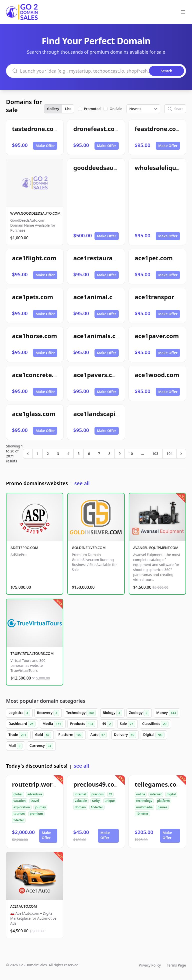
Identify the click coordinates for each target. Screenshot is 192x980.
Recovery (48, 713)
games (162, 807)
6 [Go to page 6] (89, 454)
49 (108, 724)
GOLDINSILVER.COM (89, 548)
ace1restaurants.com (105, 258)
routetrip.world (35, 784)
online (141, 794)
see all (82, 483)
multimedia (144, 807)
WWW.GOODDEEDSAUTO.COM (35, 213)
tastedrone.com (36, 129)
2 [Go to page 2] (48, 454)
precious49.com (97, 784)
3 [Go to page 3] (58, 454)
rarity (96, 801)
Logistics (19, 713)
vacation (20, 801)
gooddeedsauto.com (104, 168)
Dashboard (22, 724)
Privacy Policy (150, 965)
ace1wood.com (157, 375)
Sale (127, 724)
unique (110, 801)
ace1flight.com (34, 258)
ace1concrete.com (39, 375)
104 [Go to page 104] (169, 454)
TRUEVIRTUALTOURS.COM (32, 653)
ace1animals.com (99, 336)
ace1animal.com (97, 297)
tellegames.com (158, 784)
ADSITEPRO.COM (24, 548)
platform (163, 801)
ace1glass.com (34, 414)
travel (35, 801)
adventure (35, 794)
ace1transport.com (163, 297)
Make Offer (45, 146)
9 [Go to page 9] (119, 454)
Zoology (139, 713)
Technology (81, 713)
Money (167, 713)
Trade (18, 735)
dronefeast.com (97, 129)
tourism (19, 814)
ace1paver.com (157, 336)
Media (53, 724)
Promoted (92, 109)
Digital (154, 735)
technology (144, 801)
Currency (41, 746)
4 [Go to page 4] (68, 454)
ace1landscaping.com (105, 414)
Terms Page (176, 965)
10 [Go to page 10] (131, 454)
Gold (43, 735)
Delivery (125, 735)
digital (171, 794)
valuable (81, 801)
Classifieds (155, 724)
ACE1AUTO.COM (24, 906)
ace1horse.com (34, 336)
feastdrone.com (158, 129)
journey (40, 807)
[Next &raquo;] (181, 454)
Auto (98, 735)
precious (98, 794)
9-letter (19, 820)
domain (80, 807)
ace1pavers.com (97, 375)
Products (83, 724)
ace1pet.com (154, 258)
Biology (112, 713)
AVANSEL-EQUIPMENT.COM (156, 548)
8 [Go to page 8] (109, 454)
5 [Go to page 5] (78, 454)
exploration (22, 807)
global (18, 794)
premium (36, 814)
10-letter (97, 807)
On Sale (116, 109)
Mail (15, 746)
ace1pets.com (32, 297)
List (68, 109)
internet (80, 794)
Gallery (53, 109)
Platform (71, 735)
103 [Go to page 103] (155, 454)
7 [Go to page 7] (99, 454)
